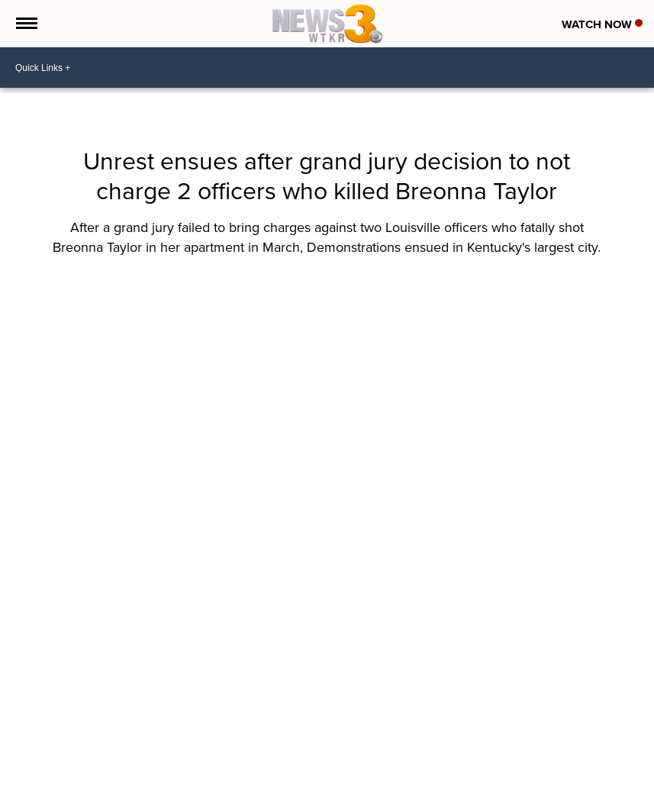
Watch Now (602, 24)
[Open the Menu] (26, 24)
